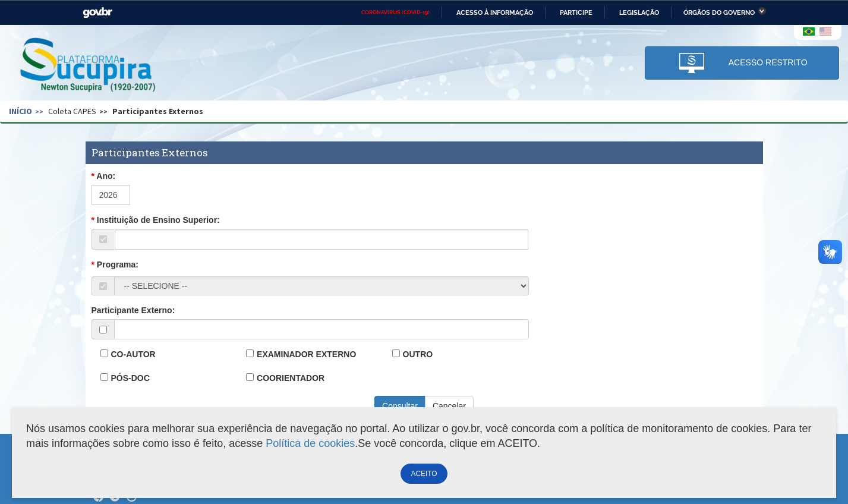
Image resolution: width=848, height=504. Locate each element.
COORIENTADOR (291, 378)
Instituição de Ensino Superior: (158, 220)
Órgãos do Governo (719, 12)
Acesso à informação (495, 12)
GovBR (97, 13)
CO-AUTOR (133, 354)
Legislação (639, 12)
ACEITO (424, 474)
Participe (576, 12)
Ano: (106, 176)
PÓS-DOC (130, 378)
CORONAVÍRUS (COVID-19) (395, 12)
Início (21, 111)
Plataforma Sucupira (89, 66)
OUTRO (418, 354)
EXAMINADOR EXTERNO (306, 354)
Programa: (118, 264)
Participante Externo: (133, 310)
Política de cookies (310, 443)
